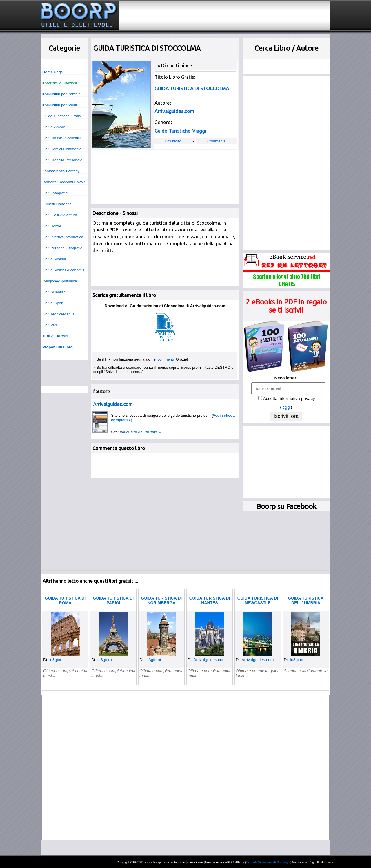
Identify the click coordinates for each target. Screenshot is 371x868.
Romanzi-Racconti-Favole (64, 182)
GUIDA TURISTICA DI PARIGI (113, 600)
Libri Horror (52, 226)
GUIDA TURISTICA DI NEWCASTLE (258, 600)
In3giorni (298, 660)
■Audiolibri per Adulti (60, 105)
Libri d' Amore (54, 127)
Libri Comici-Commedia (62, 149)
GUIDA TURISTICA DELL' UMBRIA (306, 600)
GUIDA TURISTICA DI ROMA (65, 600)
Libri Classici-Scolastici (61, 138)
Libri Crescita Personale (62, 160)
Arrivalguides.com (209, 660)
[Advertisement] (224, 16)
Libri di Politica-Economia (63, 270)
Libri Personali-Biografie (62, 248)
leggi (286, 407)
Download (173, 141)
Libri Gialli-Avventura (60, 215)
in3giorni (57, 660)
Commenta (217, 141)
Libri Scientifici (54, 292)
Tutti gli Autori (55, 336)
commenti (166, 359)
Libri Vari (50, 325)
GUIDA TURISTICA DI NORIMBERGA (162, 600)
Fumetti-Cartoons (57, 204)
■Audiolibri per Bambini (62, 94)
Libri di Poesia (54, 259)
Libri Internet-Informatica (63, 237)
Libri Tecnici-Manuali (59, 314)
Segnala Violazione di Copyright (268, 862)
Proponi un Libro (58, 347)
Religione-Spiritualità (60, 281)
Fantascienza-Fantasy (61, 171)
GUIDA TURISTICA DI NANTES (210, 600)
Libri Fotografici (55, 193)
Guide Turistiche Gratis (61, 116)
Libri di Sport (53, 303)
